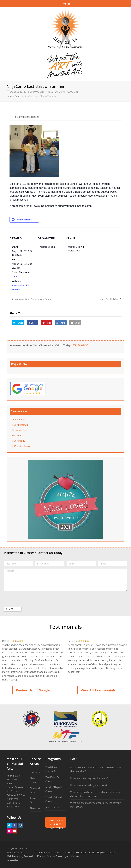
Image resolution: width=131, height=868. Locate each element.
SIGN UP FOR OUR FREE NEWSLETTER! (56, 823)
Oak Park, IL (19, 420)
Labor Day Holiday (109, 299)
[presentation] (26, 599)
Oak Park (35, 772)
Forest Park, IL (20, 435)
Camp (15, 277)
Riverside (35, 808)
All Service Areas (21, 446)
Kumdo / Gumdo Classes (50, 856)
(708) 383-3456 (80, 345)
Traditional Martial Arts (48, 852)
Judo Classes (52, 807)
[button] (18, 323)
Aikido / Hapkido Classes (102, 852)
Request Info (19, 364)
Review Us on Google (33, 690)
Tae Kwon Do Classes (75, 852)
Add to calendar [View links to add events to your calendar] (25, 220)
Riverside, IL (19, 441)
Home (10, 96)
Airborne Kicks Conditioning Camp (33, 299)
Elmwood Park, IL (21, 430)
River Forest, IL (20, 425)
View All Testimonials (98, 690)
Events (18, 96)
